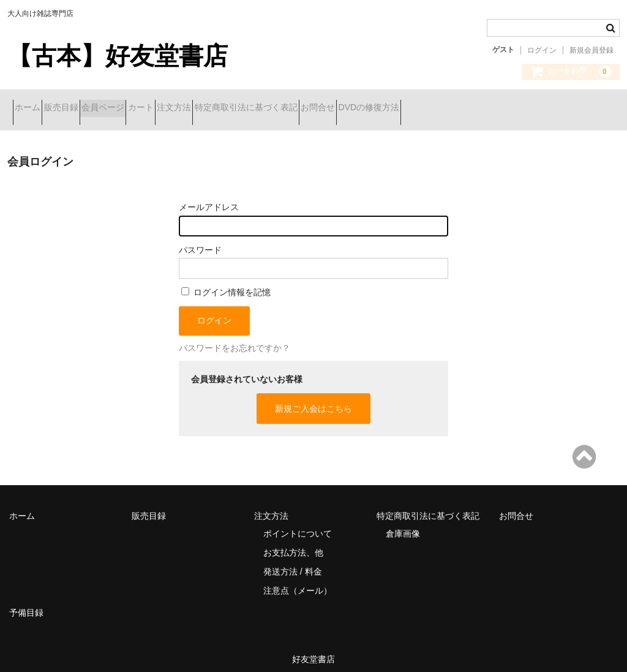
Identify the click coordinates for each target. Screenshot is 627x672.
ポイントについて (298, 524)
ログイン (542, 50)
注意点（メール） (298, 581)
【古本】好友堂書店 (118, 56)
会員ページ (152, 108)
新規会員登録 (591, 50)
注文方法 (266, 108)
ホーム (33, 108)
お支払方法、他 (293, 543)
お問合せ (454, 108)
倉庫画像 (403, 524)
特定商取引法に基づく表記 (360, 108)
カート (211, 108)
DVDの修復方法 (527, 108)
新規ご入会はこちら (313, 399)
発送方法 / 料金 (293, 562)
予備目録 (26, 603)
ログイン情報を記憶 (226, 283)
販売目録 (88, 108)
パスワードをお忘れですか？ (235, 339)
